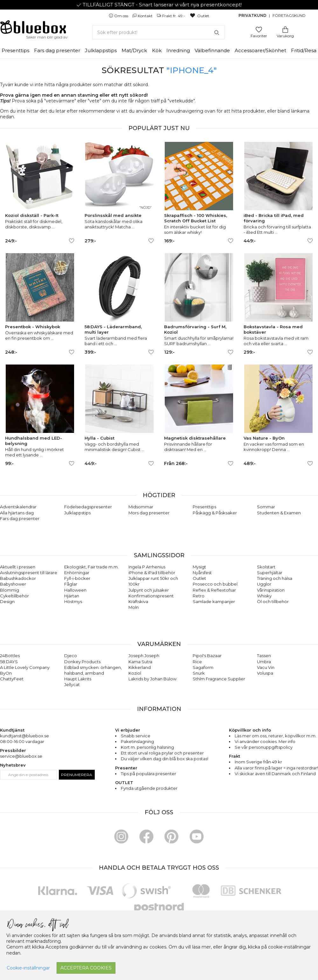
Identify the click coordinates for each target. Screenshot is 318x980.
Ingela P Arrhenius (147, 567)
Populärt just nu (159, 128)
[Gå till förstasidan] (33, 29)
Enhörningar (77, 573)
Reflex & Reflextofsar (214, 590)
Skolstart (266, 567)
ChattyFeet (12, 679)
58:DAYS (9, 662)
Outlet (199, 16)
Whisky (264, 596)
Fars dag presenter (57, 50)
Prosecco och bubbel (215, 584)
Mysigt (199, 567)
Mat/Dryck (134, 50)
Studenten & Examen (279, 513)
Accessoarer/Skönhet (260, 50)
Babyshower (13, 584)
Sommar (266, 507)
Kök (157, 50)
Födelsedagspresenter (88, 507)
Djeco (71, 656)
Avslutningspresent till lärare (29, 573)
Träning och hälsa (275, 578)
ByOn (6, 673)
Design (7, 601)
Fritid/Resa (304, 50)
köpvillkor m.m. (301, 736)
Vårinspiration (271, 590)
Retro (199, 596)
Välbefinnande (212, 50)
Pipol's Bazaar (207, 656)
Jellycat (72, 685)
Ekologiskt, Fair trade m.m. (91, 567)
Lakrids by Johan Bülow (152, 679)
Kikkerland (140, 667)
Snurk (199, 673)
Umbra (264, 662)
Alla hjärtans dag (17, 513)
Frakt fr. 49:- (171, 16)
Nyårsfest (202, 573)
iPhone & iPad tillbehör (152, 573)
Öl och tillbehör (273, 601)
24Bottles (10, 656)
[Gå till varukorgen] (285, 29)
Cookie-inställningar (28, 968)
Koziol (135, 673)
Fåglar (71, 584)
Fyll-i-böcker (77, 578)
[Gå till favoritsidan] (259, 29)
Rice (197, 662)
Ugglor (264, 584)
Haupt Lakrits (78, 679)
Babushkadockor (18, 578)
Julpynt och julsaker (149, 590)
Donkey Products (82, 662)
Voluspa (265, 673)
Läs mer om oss (251, 736)
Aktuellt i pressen (18, 567)
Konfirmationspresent (151, 596)
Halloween (75, 590)
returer (276, 736)
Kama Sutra (140, 662)
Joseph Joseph (144, 656)
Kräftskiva (138, 601)
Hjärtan (72, 596)
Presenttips (15, 50)
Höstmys (73, 601)
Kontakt (143, 16)
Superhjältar (270, 573)
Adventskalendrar (18, 507)
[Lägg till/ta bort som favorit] (72, 241)
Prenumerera (77, 775)
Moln (134, 607)
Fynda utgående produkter (149, 788)
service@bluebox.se (21, 756)
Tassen (264, 656)
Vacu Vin (266, 667)
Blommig (10, 590)
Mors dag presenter (149, 513)
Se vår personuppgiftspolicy (264, 747)
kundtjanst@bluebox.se (24, 736)
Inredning (178, 50)
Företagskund (289, 15)
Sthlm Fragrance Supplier (219, 679)
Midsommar (141, 507)
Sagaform (203, 667)
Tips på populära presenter (149, 774)
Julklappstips (101, 50)
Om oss (119, 16)
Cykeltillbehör (14, 596)
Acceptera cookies (86, 968)
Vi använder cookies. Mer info (265, 741)
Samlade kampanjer (214, 601)
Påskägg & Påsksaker (215, 513)
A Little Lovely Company (25, 667)
